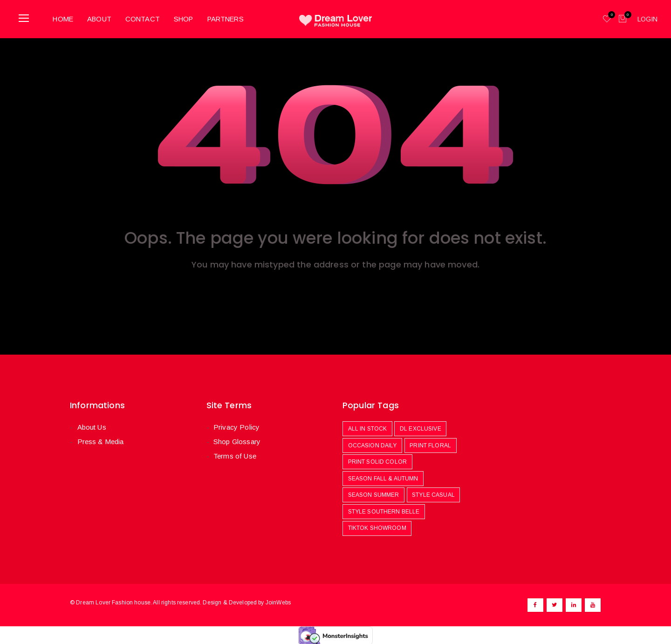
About (102, 18)
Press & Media (100, 441)
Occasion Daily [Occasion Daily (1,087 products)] (373, 444)
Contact (146, 18)
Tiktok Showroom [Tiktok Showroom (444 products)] (377, 527)
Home (65, 18)
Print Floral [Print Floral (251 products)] (430, 444)
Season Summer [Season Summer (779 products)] (374, 494)
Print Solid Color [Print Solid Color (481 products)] (378, 460)
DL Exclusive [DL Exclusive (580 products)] (421, 427)
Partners (232, 18)
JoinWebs (278, 601)
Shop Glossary (237, 441)
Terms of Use (235, 455)
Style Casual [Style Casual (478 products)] (433, 494)
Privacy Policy (236, 426)
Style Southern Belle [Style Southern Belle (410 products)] (384, 510)
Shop (188, 18)
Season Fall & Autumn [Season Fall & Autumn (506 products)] (383, 477)
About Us (91, 426)
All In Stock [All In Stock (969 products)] (368, 427)
